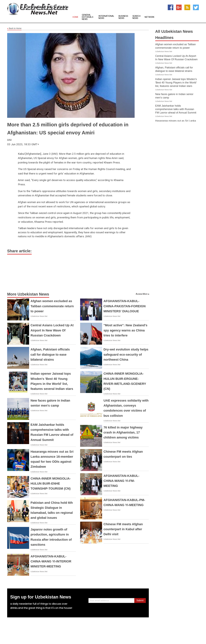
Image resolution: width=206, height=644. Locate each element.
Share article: (19, 251)
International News (106, 17)
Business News (123, 17)
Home (75, 17)
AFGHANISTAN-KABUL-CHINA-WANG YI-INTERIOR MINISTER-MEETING (51, 561)
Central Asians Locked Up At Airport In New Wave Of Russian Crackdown (52, 330)
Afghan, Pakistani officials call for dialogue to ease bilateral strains (50, 354)
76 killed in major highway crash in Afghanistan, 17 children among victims (123, 432)
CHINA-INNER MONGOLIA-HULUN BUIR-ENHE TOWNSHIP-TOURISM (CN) (51, 484)
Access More (142, 294)
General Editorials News (88, 17)
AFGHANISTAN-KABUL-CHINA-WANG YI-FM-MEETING (121, 481)
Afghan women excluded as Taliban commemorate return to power (52, 306)
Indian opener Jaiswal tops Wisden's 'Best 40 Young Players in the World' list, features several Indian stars (176, 83)
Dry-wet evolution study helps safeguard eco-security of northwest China (126, 354)
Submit (140, 600)
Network (150, 17)
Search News (136, 17)
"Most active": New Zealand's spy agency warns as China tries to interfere (125, 330)
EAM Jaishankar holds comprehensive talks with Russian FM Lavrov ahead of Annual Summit (176, 109)
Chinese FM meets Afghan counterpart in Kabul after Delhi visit (123, 529)
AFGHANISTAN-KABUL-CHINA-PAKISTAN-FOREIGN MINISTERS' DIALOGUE (125, 306)
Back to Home (14, 28)
